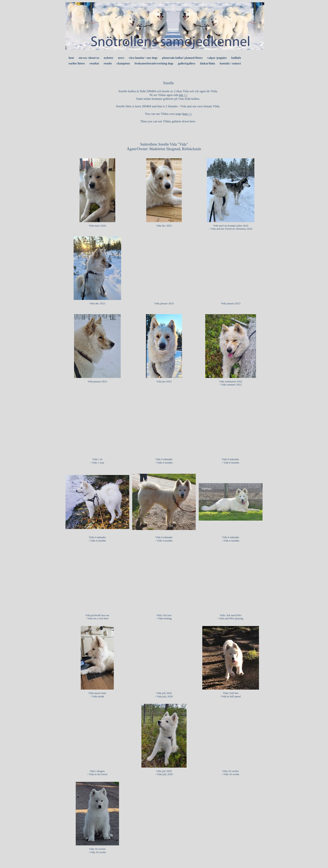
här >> (183, 95)
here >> (187, 114)
